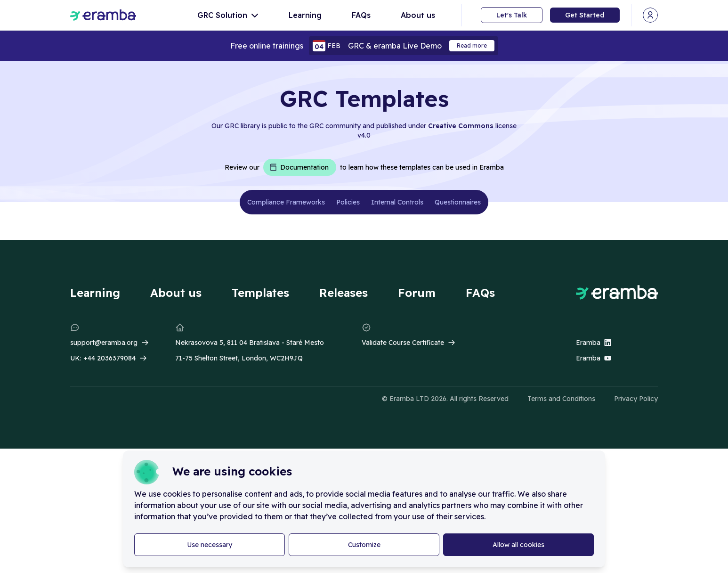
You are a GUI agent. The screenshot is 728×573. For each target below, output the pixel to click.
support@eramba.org (104, 343)
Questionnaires (458, 202)
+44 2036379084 (109, 358)
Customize (364, 545)
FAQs (361, 15)
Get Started (585, 15)
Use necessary (210, 545)
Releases (344, 293)
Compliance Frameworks (286, 202)
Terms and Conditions (561, 399)
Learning (305, 15)
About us (418, 15)
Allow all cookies (518, 545)
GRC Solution (228, 15)
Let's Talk (512, 15)
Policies (348, 202)
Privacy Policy (636, 399)
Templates (260, 293)
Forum (417, 293)
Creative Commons (461, 126)
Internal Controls (397, 202)
